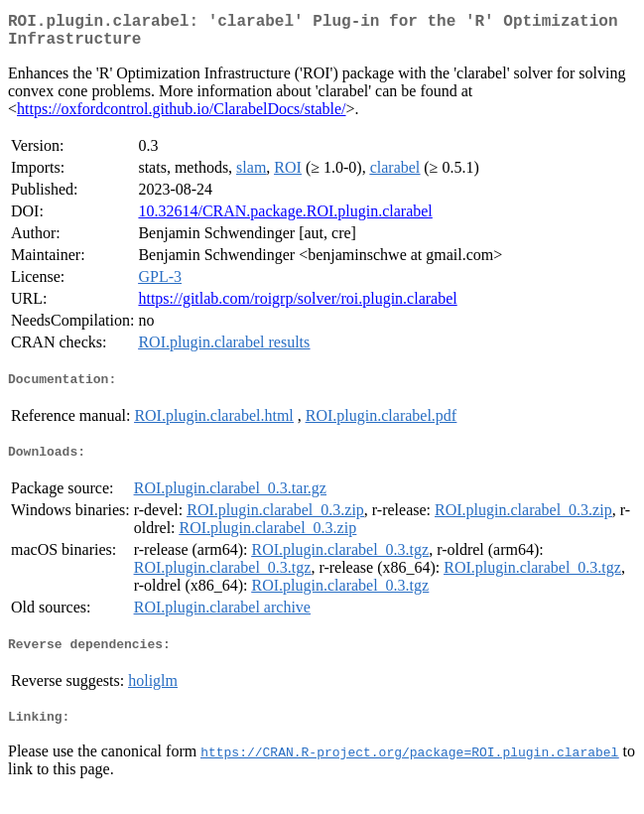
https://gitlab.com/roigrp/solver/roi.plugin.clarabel (297, 306)
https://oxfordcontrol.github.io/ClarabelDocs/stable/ (182, 117)
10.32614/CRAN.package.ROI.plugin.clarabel (285, 219)
